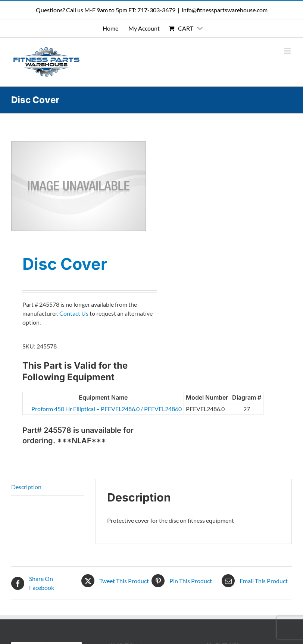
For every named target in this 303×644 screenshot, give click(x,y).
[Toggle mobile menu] (288, 51)
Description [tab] (26, 487)
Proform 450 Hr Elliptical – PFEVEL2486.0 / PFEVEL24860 (66, 409)
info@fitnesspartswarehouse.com (225, 10)
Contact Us (74, 313)
